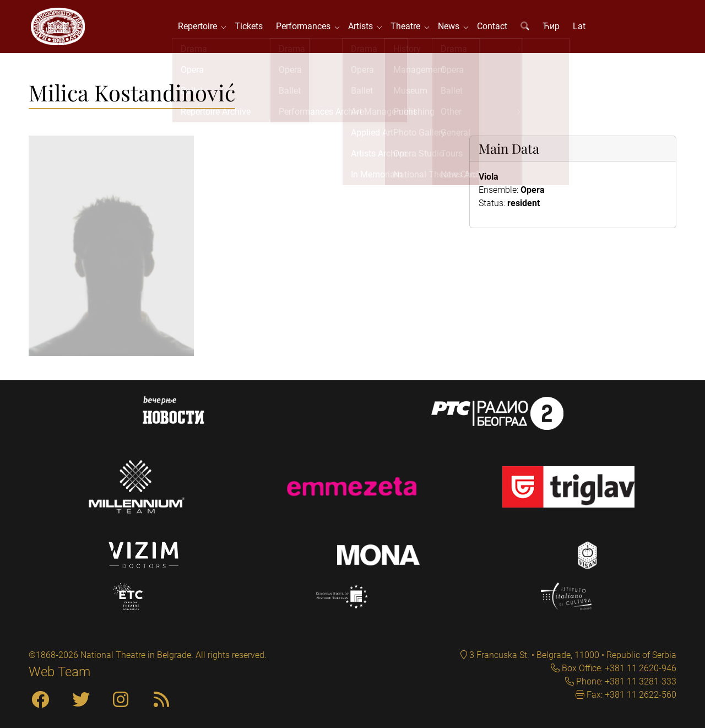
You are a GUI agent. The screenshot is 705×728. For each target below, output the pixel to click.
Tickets (250, 27)
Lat (580, 27)
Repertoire (201, 27)
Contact (493, 27)
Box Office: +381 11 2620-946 (618, 668)
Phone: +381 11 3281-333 (625, 681)
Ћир (552, 27)
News (452, 27)
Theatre (409, 27)
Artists (364, 27)
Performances (307, 27)
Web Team (59, 672)
